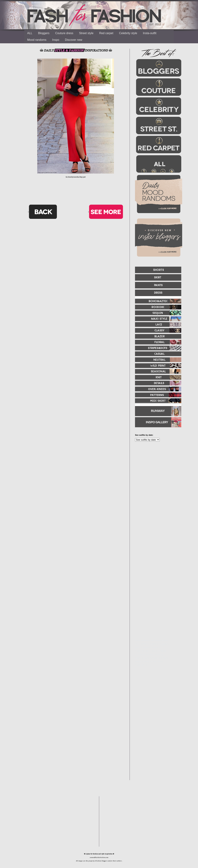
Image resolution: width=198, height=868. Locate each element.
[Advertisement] (157, 483)
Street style (86, 33)
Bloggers (44, 33)
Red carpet (106, 33)
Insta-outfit (150, 33)
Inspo (56, 40)
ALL (30, 33)
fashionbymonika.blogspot (76, 177)
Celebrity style (128, 33)
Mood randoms (37, 40)
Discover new (74, 40)
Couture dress (64, 33)
